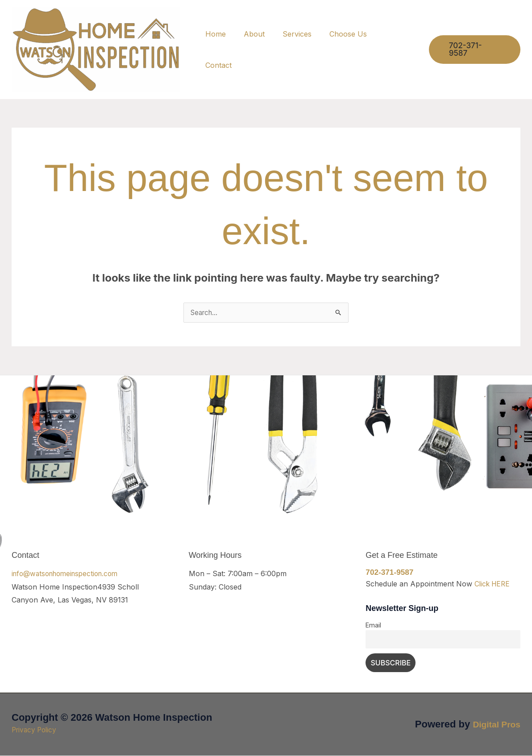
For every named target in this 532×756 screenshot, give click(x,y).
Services (310, 50)
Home (236, 50)
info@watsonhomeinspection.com (69, 574)
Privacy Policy (36, 730)
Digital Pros (493, 725)
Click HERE (493, 584)
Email (373, 625)
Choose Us (357, 50)
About (271, 50)
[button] (477, 50)
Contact (404, 50)
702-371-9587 (391, 573)
